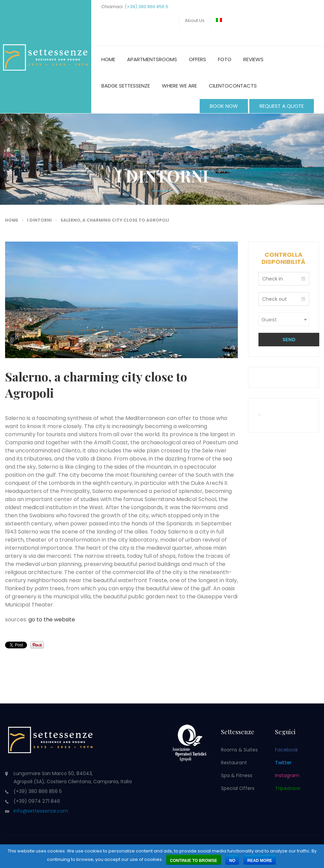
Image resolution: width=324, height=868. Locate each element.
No (232, 861)
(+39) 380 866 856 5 (146, 7)
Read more (260, 861)
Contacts (243, 86)
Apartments (143, 59)
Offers (197, 59)
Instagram (287, 775)
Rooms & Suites (239, 750)
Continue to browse (194, 861)
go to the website (52, 619)
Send (289, 340)
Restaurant (234, 763)
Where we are (179, 86)
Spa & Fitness (237, 775)
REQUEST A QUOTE (282, 106)
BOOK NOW (224, 106)
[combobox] (284, 319)
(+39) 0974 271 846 (37, 801)
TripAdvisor (288, 788)
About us (195, 20)
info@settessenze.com (41, 811)
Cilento (219, 86)
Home (108, 59)
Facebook (286, 750)
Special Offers (238, 788)
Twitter (283, 763)
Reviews (253, 59)
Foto (225, 59)
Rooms (168, 59)
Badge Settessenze (126, 86)
